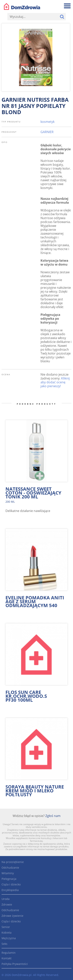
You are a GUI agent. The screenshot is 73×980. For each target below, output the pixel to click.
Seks (4, 944)
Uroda (6, 899)
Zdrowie (7, 904)
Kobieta (7, 933)
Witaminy (8, 873)
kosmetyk (47, 122)
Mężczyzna (9, 938)
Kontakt (7, 958)
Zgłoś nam (53, 816)
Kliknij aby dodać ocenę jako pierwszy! (55, 382)
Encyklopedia (10, 890)
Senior (6, 927)
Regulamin (9, 953)
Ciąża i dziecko (11, 884)
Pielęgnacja (9, 879)
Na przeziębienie (13, 862)
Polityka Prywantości (15, 964)
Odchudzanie (10, 868)
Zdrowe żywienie (12, 916)
